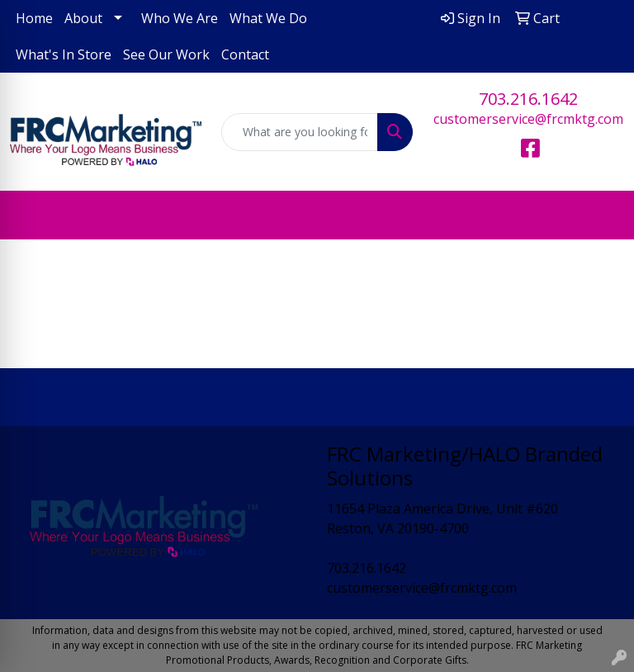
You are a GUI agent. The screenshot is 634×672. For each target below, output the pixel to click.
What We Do (268, 18)
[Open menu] (601, 215)
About (83, 18)
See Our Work (166, 54)
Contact (245, 54)
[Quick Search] (300, 132)
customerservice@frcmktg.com (528, 119)
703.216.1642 (528, 99)
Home (34, 18)
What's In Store (64, 54)
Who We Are (180, 18)
